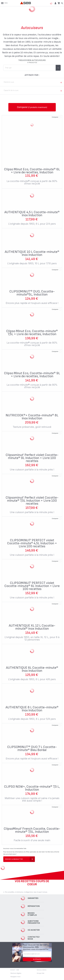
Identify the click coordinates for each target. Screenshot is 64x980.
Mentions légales (16, 973)
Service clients (42, 970)
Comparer (55, 117)
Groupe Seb (41, 973)
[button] (55, 3)
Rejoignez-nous (15, 977)
